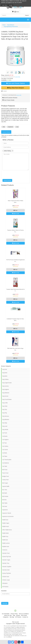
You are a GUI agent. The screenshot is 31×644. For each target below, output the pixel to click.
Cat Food (5, 433)
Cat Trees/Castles (7, 460)
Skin (4, 127)
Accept (11, 5)
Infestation (5, 583)
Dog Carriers (5, 386)
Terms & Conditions (24, 614)
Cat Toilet (5, 466)
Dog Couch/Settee (7, 399)
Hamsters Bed (6, 570)
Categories (6, 617)
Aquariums (5, 510)
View (15, 210)
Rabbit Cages (6, 523)
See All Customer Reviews (10, 98)
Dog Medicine (11, 25)
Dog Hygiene (6, 389)
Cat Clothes (5, 446)
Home (4, 25)
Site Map (12, 617)
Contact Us (25, 617)
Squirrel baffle (6, 486)
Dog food (5, 369)
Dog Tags (5, 423)
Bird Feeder (5, 496)
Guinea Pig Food (7, 557)
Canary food (5, 480)
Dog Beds (5, 376)
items (15, 12)
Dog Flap (5, 413)
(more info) (18, 77)
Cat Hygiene (5, 440)
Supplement (11, 127)
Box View (5, 490)
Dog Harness (6, 416)
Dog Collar (5, 403)
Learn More (5, 5)
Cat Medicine (6, 463)
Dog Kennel (5, 396)
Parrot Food (5, 473)
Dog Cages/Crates (7, 383)
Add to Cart (16, 214)
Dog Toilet (5, 406)
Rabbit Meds (5, 533)
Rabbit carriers (6, 543)
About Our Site (8, 615)
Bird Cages (5, 483)
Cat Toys (4, 443)
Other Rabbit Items (7, 530)
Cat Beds (5, 453)
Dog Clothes (5, 379)
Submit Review (7, 180)
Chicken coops (6, 580)
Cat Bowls (5, 436)
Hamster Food (6, 553)
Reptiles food (6, 547)
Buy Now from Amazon (15, 88)
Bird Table (5, 503)
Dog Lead (5, 426)
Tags (14, 615)
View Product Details (8, 100)
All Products (5, 587)
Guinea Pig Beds (7, 573)
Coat (17, 127)
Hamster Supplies (7, 567)
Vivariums (5, 550)
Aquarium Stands (7, 513)
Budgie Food (5, 476)
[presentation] (15, 175)
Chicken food (6, 577)
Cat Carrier (5, 450)
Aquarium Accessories (8, 516)
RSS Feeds (24, 615)
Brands (18, 615)
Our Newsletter (6, 614)
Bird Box (4, 500)
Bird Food (5, 470)
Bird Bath (5, 493)
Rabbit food (5, 520)
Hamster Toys (6, 563)
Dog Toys (5, 409)
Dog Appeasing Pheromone (11, 26)
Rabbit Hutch (6, 526)
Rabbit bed (5, 540)
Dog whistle (5, 430)
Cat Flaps (5, 456)
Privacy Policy (14, 614)
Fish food (5, 506)
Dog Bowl (5, 373)
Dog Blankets (6, 419)
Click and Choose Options (15, 83)
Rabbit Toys (5, 536)
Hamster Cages (6, 560)
